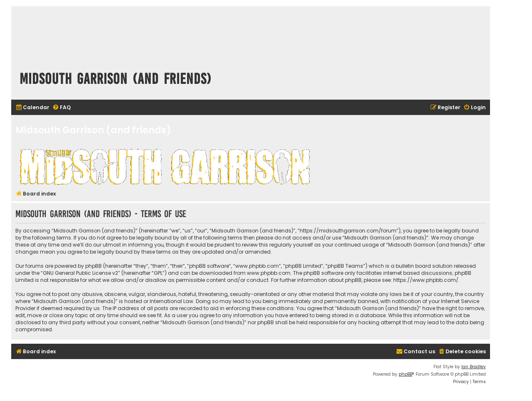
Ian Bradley (474, 367)
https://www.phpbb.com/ (426, 280)
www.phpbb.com (269, 273)
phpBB (405, 374)
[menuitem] (32, 108)
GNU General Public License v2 (80, 273)
